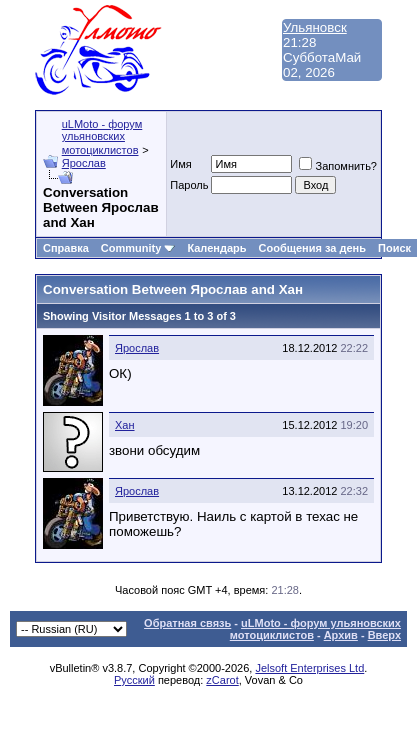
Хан (125, 425)
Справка (66, 248)
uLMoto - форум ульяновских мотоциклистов (102, 137)
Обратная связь (187, 623)
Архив (341, 635)
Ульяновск (315, 27)
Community (138, 248)
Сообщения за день (312, 248)
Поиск (394, 248)
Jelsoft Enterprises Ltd (309, 668)
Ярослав (84, 163)
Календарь (216, 248)
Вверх (384, 635)
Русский (134, 680)
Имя (180, 164)
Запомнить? (338, 166)
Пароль (189, 185)
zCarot (222, 680)
